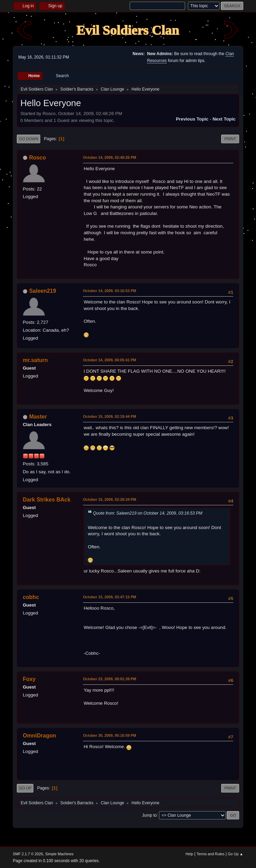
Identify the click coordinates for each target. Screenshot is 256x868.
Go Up (25, 788)
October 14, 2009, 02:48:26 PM (110, 157)
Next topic (224, 119)
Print (230, 139)
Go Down (29, 139)
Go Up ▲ (236, 854)
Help (189, 854)
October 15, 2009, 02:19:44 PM (110, 416)
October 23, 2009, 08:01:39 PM (110, 679)
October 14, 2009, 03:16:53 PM (110, 291)
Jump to (150, 815)
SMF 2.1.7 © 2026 (28, 854)
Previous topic (192, 119)
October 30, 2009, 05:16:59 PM (110, 735)
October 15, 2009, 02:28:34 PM (110, 499)
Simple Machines (60, 854)
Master (38, 417)
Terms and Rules (210, 854)
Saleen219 (43, 291)
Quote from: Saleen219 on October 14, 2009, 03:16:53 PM (148, 513)
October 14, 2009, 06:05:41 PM (110, 360)
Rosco (38, 158)
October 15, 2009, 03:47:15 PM (110, 597)
